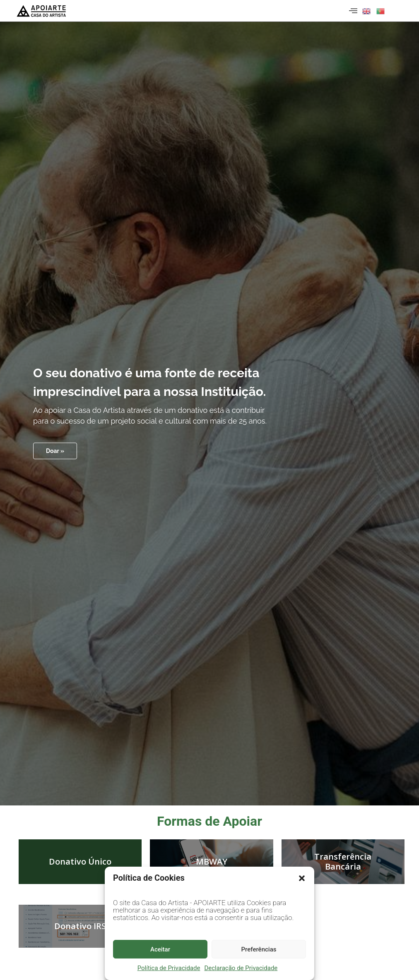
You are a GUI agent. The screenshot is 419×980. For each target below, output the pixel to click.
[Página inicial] (41, 11)
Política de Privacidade (169, 968)
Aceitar (160, 949)
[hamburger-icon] (352, 11)
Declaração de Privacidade (241, 968)
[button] (302, 878)
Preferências (259, 949)
